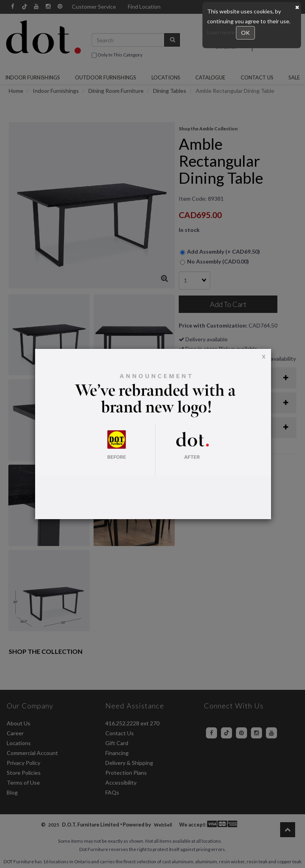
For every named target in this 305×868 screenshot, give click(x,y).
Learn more (222, 32)
